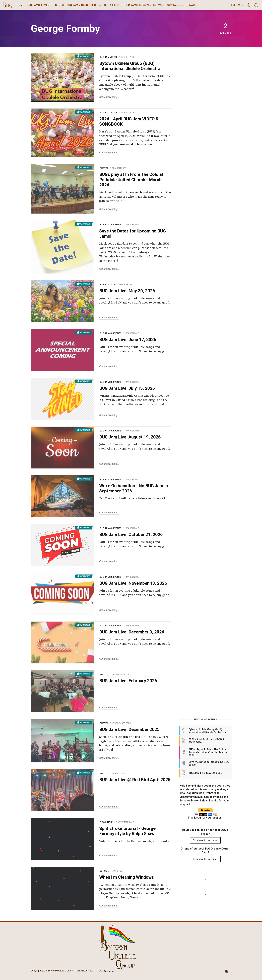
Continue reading (108, 97)
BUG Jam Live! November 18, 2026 (133, 583)
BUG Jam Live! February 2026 (128, 681)
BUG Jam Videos (77, 5)
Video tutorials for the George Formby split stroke (134, 841)
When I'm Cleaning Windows (127, 877)
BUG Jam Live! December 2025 (129, 729)
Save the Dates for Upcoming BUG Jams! (133, 234)
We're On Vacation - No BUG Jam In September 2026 (134, 488)
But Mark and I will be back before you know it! (132, 498)
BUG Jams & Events (40, 5)
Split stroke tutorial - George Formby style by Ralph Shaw (127, 831)
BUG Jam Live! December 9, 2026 (132, 632)
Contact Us (175, 5)
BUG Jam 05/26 (108, 284)
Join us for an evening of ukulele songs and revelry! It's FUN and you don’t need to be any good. (135, 300)
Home (20, 5)
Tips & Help (111, 5)
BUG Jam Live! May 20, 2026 (127, 291)
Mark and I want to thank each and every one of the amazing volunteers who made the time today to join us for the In (135, 197)
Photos (96, 5)
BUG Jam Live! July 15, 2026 (127, 388)
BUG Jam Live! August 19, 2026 (130, 437)
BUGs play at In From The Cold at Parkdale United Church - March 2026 (131, 180)
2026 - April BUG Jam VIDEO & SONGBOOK (129, 122)
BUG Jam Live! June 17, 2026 (128, 340)
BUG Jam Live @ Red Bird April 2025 (135, 780)
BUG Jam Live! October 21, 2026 (131, 534)
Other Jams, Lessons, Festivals (143, 5)
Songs (60, 5)
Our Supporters (108, 971)
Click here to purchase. (205, 840)
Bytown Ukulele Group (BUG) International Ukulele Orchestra (130, 66)
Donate (191, 5)
